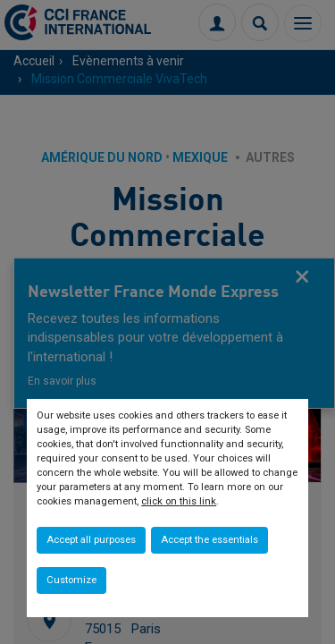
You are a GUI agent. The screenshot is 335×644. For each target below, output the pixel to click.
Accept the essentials (209, 540)
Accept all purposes (91, 540)
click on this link (179, 501)
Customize (71, 580)
